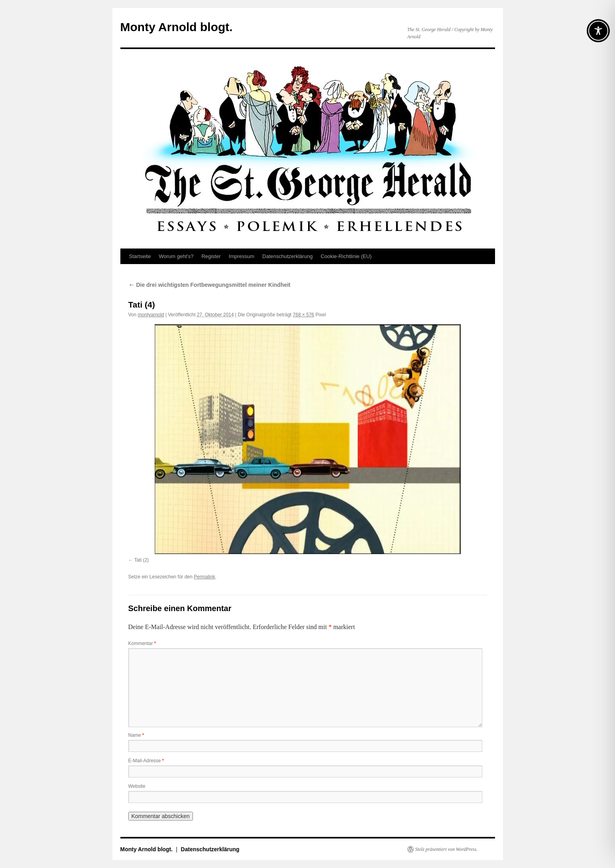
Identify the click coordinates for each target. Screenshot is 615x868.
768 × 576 (304, 315)
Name (136, 735)
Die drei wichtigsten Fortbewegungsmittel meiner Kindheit (209, 285)
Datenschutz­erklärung (287, 256)
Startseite (140, 256)
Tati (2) (142, 560)
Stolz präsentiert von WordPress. (447, 849)
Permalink (204, 577)
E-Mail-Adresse (146, 761)
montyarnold (151, 315)
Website (137, 786)
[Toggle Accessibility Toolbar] (598, 31)
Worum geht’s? (176, 256)
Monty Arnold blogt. (177, 27)
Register (211, 256)
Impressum (242, 256)
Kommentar (142, 643)
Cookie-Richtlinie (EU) (346, 256)
